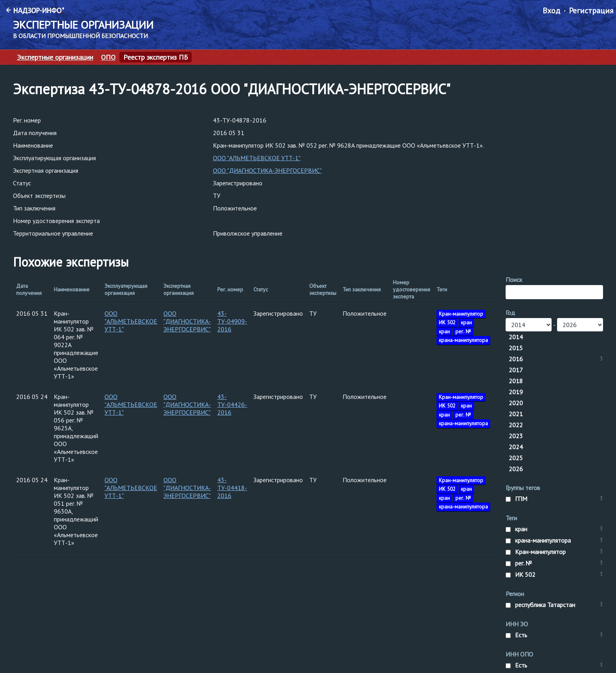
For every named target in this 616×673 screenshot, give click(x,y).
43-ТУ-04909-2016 (232, 321)
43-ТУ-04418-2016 (232, 488)
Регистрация (591, 11)
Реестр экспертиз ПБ (156, 57)
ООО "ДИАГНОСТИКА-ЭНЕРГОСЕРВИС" (267, 170)
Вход (551, 11)
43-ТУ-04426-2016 (232, 404)
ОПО (108, 57)
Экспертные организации (55, 57)
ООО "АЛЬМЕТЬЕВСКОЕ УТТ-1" (257, 158)
